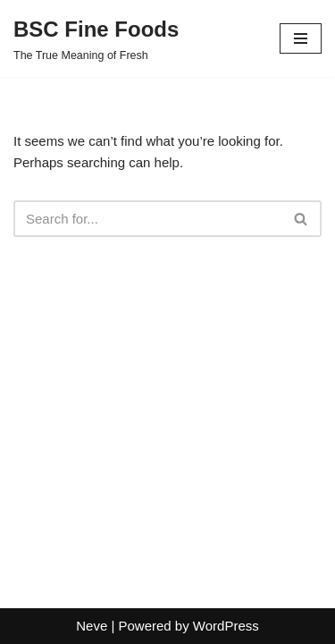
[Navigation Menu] (301, 38)
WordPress (226, 626)
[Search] (147, 219)
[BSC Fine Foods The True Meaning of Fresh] (96, 38)
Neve (92, 626)
